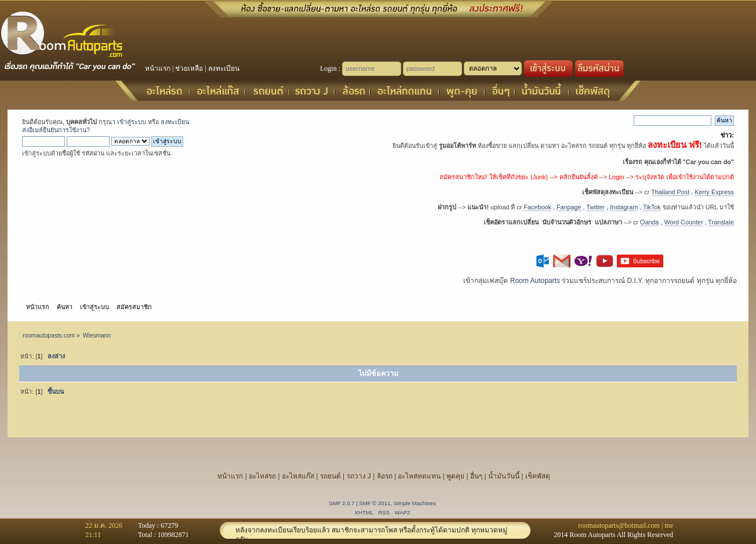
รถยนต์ (330, 476)
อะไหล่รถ (262, 476)
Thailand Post (670, 192)
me (669, 525)
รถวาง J (359, 476)
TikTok (652, 207)
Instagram (624, 207)
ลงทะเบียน (224, 68)
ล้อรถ (385, 476)
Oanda (649, 222)
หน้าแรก (158, 68)
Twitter (595, 207)
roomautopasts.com (49, 336)
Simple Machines (415, 503)
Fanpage (569, 207)
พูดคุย (455, 476)
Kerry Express (714, 192)
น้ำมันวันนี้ (504, 476)
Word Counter (684, 222)
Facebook (537, 207)
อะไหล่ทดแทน (419, 476)
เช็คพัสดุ (538, 476)
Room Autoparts (535, 281)
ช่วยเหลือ (189, 68)
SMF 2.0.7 (341, 503)
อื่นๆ (476, 476)
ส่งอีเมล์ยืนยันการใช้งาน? (56, 130)
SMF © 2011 (375, 503)
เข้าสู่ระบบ (132, 122)
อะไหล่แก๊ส (298, 476)
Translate (721, 222)
